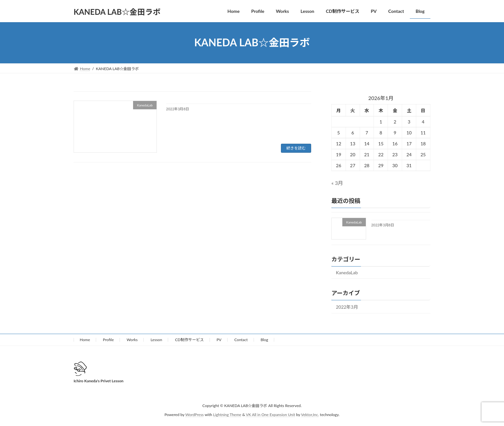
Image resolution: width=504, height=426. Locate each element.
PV (219, 340)
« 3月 (337, 183)
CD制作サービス (189, 340)
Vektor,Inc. (310, 415)
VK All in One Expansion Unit (270, 415)
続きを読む (296, 148)
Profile (108, 340)
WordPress (195, 415)
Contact (241, 340)
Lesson (156, 340)
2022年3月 (347, 307)
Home (85, 340)
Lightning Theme (227, 415)
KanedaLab (347, 272)
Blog (264, 340)
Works (132, 340)
